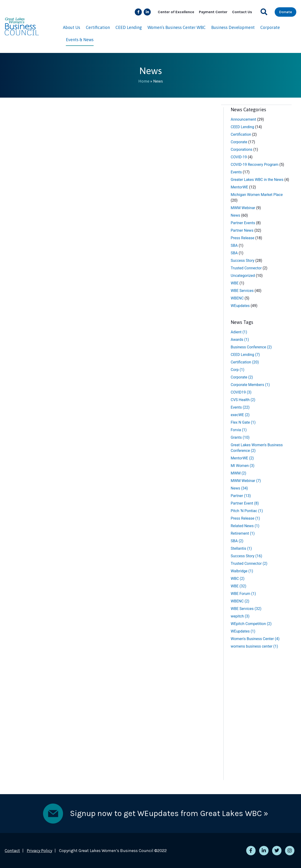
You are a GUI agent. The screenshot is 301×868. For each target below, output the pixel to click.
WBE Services (242, 290)
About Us (72, 27)
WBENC (237, 298)
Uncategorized (243, 275)
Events (236, 172)
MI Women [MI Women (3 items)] (243, 465)
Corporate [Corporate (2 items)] (242, 377)
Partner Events (243, 223)
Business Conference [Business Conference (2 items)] (251, 347)
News (235, 215)
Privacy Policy (40, 850)
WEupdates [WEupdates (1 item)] (243, 631)
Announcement (243, 119)
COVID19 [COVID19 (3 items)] (241, 392)
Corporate (270, 27)
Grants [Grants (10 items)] (240, 437)
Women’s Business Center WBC (176, 27)
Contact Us (242, 12)
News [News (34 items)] (239, 488)
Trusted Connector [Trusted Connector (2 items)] (249, 563)
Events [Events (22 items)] (240, 407)
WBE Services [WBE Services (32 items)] (246, 608)
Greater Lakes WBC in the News (257, 179)
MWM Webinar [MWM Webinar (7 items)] (246, 480)
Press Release (243, 238)
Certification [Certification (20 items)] (245, 362)
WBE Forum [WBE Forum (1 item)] (243, 593)
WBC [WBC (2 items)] (238, 578)
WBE (235, 283)
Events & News (80, 40)
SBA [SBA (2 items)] (237, 541)
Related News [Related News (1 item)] (245, 526)
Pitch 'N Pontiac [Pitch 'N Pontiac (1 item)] (247, 511)
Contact (12, 850)
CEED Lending (129, 27)
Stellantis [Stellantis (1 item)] (241, 548)
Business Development (233, 27)
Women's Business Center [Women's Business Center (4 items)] (255, 639)
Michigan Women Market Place (257, 194)
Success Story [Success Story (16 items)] (246, 556)
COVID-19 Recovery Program (255, 164)
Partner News (242, 230)
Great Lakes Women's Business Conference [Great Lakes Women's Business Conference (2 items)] (257, 448)
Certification (98, 27)
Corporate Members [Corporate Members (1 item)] (250, 384)
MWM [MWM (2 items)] (238, 473)
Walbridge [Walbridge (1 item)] (242, 571)
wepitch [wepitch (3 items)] (240, 616)
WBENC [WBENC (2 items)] (240, 601)
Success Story (243, 260)
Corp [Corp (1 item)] (238, 369)
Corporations (242, 149)
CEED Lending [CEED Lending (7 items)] (245, 354)
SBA (234, 245)
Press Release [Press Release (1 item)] (245, 518)
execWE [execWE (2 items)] (240, 415)
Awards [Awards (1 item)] (240, 339)
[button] (264, 12)
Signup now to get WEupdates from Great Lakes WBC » (169, 813)
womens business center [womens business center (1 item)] (254, 646)
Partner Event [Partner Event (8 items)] (245, 503)
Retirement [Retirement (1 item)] (243, 533)
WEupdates (240, 305)
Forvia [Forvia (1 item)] (239, 430)
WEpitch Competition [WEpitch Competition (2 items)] (251, 623)
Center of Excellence (176, 12)
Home (144, 81)
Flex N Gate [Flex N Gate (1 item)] (243, 422)
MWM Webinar (243, 208)
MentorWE (239, 187)
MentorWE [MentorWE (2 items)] (242, 458)
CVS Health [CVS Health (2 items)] (243, 400)
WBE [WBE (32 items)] (238, 586)
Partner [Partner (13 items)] (241, 496)
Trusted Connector (246, 268)
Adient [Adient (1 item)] (239, 332)
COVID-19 (239, 157)
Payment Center (213, 12)
